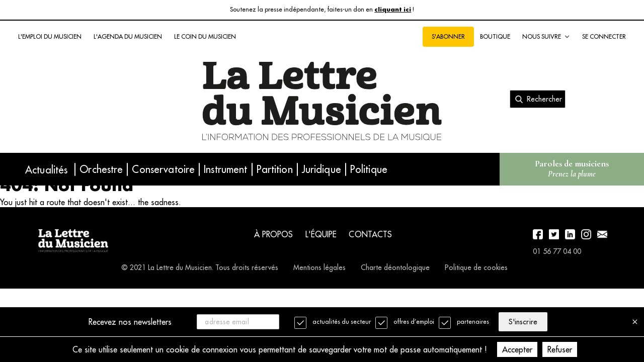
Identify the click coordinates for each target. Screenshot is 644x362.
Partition (275, 169)
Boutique (495, 36)
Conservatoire (163, 169)
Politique (369, 169)
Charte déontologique (395, 267)
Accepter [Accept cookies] (517, 349)
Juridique (321, 169)
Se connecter (604, 36)
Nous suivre (546, 37)
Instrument (225, 169)
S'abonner (448, 36)
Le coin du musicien (205, 36)
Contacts (370, 234)
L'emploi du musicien (50, 36)
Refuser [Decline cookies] (560, 349)
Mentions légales (319, 267)
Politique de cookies (476, 267)
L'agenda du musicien (128, 36)
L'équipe (321, 234)
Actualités (46, 170)
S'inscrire (523, 322)
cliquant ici (393, 10)
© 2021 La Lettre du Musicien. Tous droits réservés (200, 267)
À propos (274, 234)
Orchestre (101, 169)
